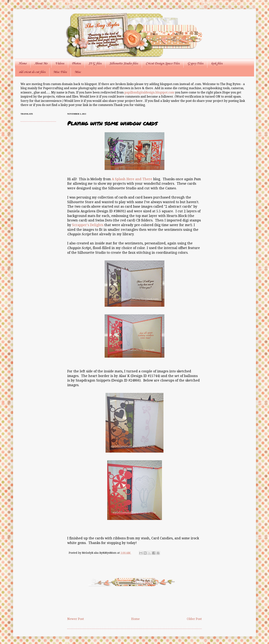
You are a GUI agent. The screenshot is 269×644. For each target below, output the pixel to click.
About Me (41, 63)
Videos (60, 63)
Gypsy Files (195, 63)
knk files (217, 63)
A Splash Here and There (132, 179)
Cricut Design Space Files (163, 63)
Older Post (194, 619)
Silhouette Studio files (124, 63)
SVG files (95, 63)
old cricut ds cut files (32, 72)
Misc (78, 72)
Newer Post (76, 619)
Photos (76, 63)
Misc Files (60, 72)
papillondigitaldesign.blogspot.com (150, 92)
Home (23, 63)
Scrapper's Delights (88, 225)
